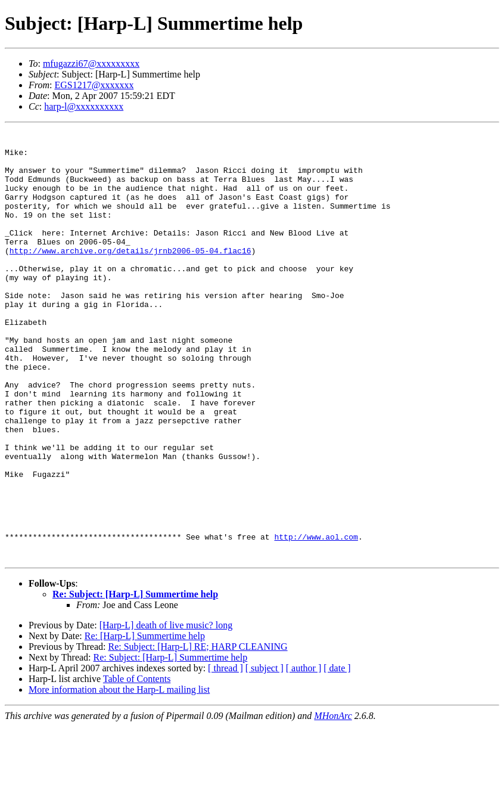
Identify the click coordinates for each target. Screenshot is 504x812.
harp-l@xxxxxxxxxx (84, 106)
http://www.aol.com (316, 619)
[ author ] (304, 754)
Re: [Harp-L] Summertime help (145, 722)
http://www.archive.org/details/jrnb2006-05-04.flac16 (130, 275)
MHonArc (333, 802)
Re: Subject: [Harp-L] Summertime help (135, 680)
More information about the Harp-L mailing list (119, 775)
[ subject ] (265, 754)
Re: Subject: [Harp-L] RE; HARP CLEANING (197, 732)
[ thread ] (225, 754)
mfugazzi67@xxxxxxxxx (91, 63)
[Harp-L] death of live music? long (166, 711)
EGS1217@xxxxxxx (94, 85)
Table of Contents (137, 765)
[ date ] (337, 754)
